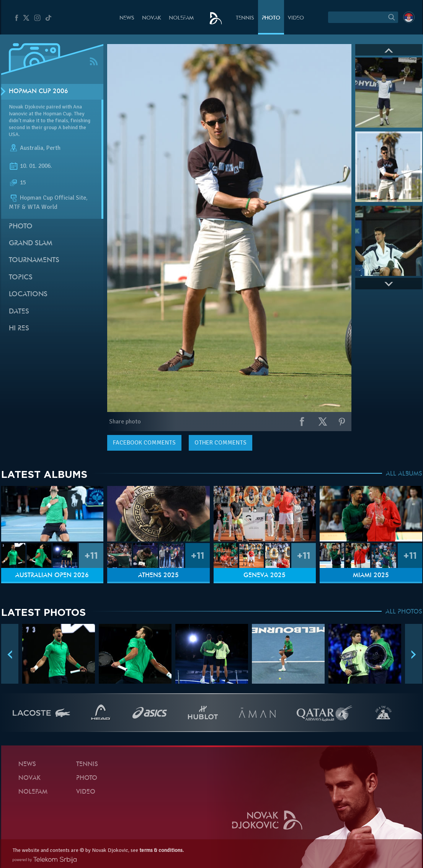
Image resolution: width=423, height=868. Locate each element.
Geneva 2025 (265, 576)
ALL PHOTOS (404, 612)
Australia (32, 148)
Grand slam (31, 244)
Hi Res (19, 329)
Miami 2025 (371, 576)
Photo (271, 18)
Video (296, 18)
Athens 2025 (158, 576)
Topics (21, 278)
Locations (28, 295)
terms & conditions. (162, 850)
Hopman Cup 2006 (38, 92)
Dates (19, 312)
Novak (152, 18)
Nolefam (181, 18)
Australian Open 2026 (52, 576)
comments (144, 443)
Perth (53, 148)
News (127, 18)
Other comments (220, 443)
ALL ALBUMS (404, 474)
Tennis (245, 18)
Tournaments (34, 260)
